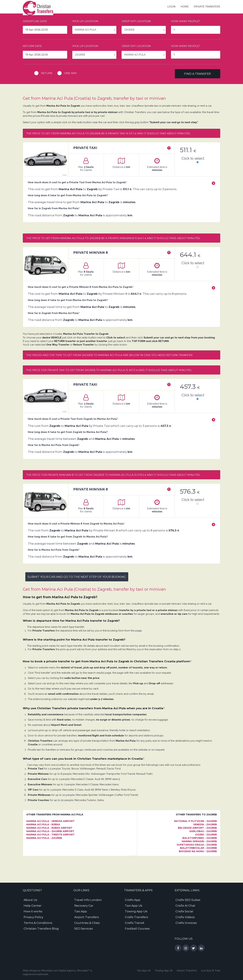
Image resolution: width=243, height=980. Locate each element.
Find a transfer (197, 74)
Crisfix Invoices (186, 923)
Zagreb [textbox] (129, 30)
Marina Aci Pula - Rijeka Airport (49, 828)
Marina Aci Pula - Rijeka (43, 824)
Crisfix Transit (135, 923)
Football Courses (137, 929)
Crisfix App (133, 900)
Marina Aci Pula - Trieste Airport (50, 835)
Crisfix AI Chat (185, 906)
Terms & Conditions (38, 923)
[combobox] (94, 30)
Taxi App (81, 911)
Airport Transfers (87, 917)
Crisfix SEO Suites (188, 900)
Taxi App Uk (134, 906)
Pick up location (85, 21)
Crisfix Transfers (136, 917)
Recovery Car (84, 906)
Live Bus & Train (211, 971)
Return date (32, 46)
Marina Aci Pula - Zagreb (44, 838)
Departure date (35, 21)
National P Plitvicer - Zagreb (195, 821)
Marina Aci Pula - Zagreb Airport (50, 831)
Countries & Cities (87, 923)
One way (70, 73)
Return (47, 73)
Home (185, 7)
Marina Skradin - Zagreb (199, 841)
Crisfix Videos (185, 917)
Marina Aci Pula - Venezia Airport (50, 821)
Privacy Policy (33, 917)
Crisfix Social (184, 911)
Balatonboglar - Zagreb (198, 848)
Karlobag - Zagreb (203, 831)
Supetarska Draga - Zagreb (197, 845)
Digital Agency (67, 971)
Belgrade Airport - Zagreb (197, 828)
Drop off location (136, 21)
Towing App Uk (136, 911)
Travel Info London (88, 900)
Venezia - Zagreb (205, 824)
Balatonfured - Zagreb (200, 838)
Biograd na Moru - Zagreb (198, 851)
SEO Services (84, 929)
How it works (33, 911)
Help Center (33, 906)
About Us (30, 900)
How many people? (186, 21)
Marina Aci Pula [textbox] (86, 30)
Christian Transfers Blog (41, 929)
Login (171, 7)
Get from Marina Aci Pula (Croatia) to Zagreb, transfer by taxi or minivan (94, 98)
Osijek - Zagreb (206, 835)
